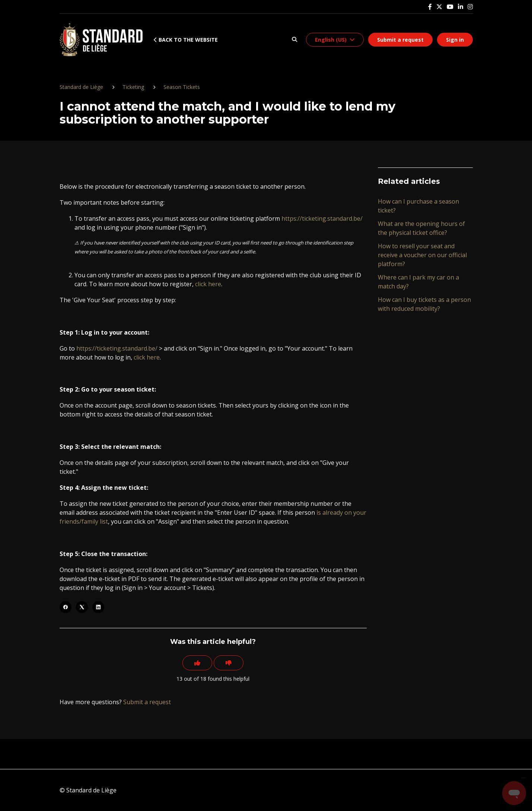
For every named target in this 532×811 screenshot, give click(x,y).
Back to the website (186, 40)
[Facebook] (66, 607)
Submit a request (400, 40)
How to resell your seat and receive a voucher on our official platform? (422, 255)
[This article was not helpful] (229, 663)
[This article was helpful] (197, 663)
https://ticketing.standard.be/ (322, 218)
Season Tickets (182, 87)
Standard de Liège (81, 87)
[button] (295, 40)
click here (208, 284)
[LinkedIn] (98, 607)
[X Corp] (82, 607)
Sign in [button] (455, 40)
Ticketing (133, 87)
